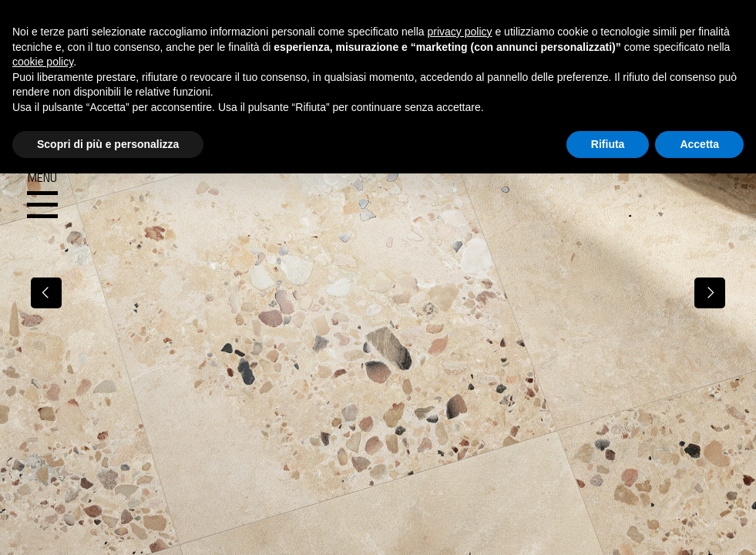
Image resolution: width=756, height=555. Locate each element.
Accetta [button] (699, 144)
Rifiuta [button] (608, 144)
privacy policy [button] (460, 32)
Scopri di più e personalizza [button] (108, 144)
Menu (42, 196)
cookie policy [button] (43, 62)
